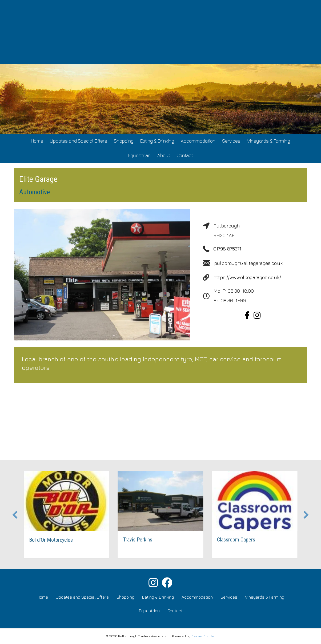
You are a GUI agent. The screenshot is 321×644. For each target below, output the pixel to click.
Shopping (124, 141)
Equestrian (139, 155)
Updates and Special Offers (79, 141)
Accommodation (198, 141)
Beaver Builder (203, 636)
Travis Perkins (138, 540)
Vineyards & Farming (269, 141)
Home (37, 141)
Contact (185, 155)
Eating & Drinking (157, 141)
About (164, 155)
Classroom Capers (237, 540)
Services (231, 141)
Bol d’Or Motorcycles (51, 540)
